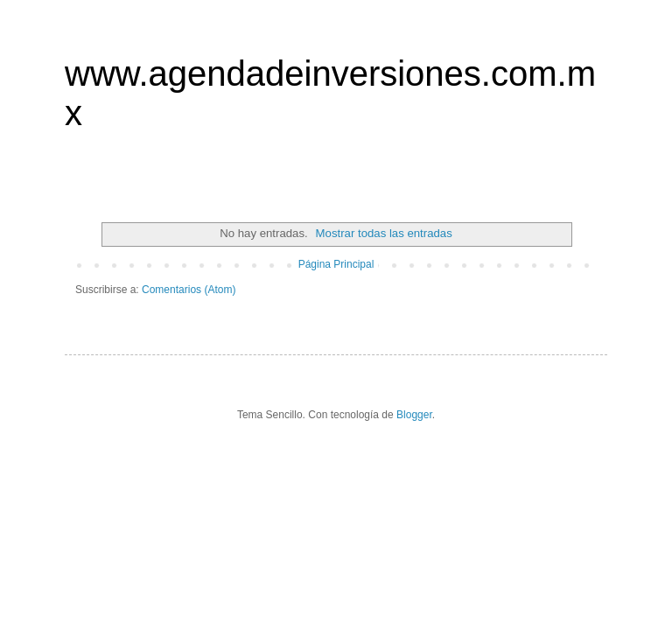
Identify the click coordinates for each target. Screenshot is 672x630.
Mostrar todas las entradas (384, 233)
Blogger (414, 415)
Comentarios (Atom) (189, 290)
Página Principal (336, 264)
